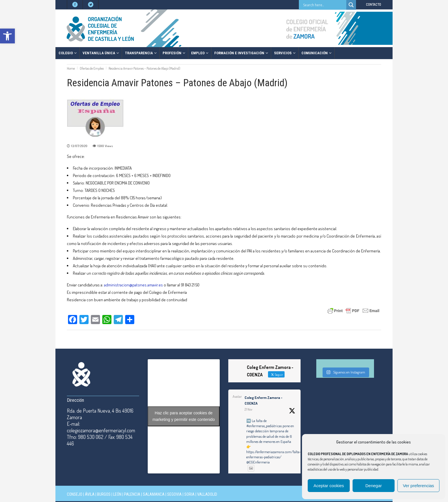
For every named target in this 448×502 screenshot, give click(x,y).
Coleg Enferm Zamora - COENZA (263, 400)
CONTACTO (374, 4)
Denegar (374, 486)
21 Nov (248, 409)
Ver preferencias (418, 486)
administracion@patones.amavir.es (134, 285)
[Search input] (324, 5)
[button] (7, 36)
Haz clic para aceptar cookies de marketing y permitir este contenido (184, 416)
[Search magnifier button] (351, 5)
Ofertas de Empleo (92, 68)
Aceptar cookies (329, 486)
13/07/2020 (79, 146)
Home (71, 68)
